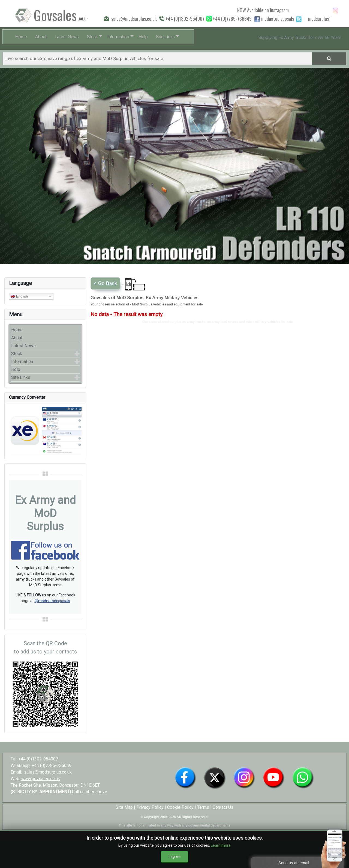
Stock (17, 354)
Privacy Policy (150, 807)
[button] (93, 37)
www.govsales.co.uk (41, 779)
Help (16, 369)
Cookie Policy (180, 807)
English (19, 296)
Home (17, 330)
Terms (203, 807)
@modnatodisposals (52, 601)
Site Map (124, 807)
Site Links (21, 377)
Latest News (23, 346)
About (17, 338)
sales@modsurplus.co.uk (48, 772)
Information (22, 362)
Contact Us (223, 807)
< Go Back (105, 283)
